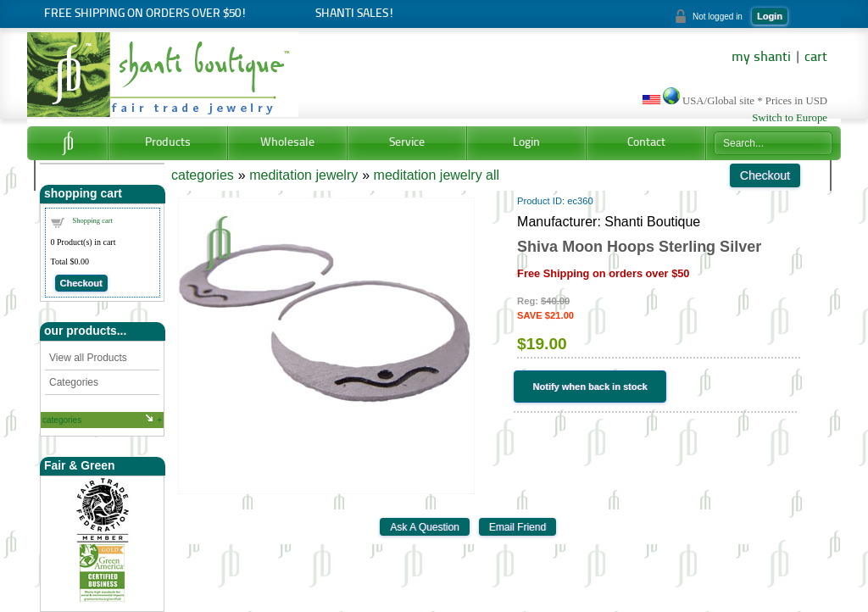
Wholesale (287, 143)
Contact (646, 143)
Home (67, 143)
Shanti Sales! (355, 14)
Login (770, 16)
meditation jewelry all (437, 175)
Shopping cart (93, 220)
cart (816, 58)
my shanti (761, 58)
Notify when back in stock (590, 387)
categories (62, 420)
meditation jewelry (303, 175)
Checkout (81, 283)
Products (168, 143)
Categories (74, 382)
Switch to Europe (790, 118)
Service (407, 143)
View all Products (88, 358)
